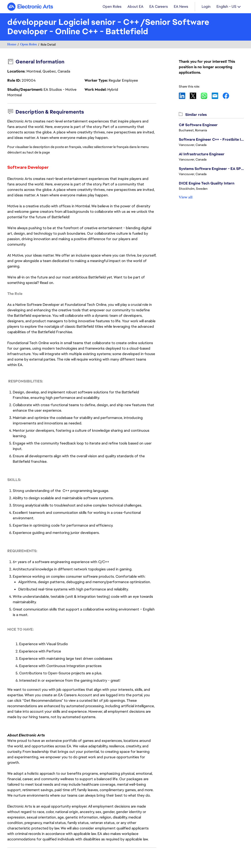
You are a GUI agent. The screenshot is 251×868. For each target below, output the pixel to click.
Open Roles (28, 44)
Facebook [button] (228, 96)
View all (186, 197)
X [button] (195, 96)
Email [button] (217, 96)
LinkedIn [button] (184, 96)
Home (12, 44)
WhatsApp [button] (206, 96)
